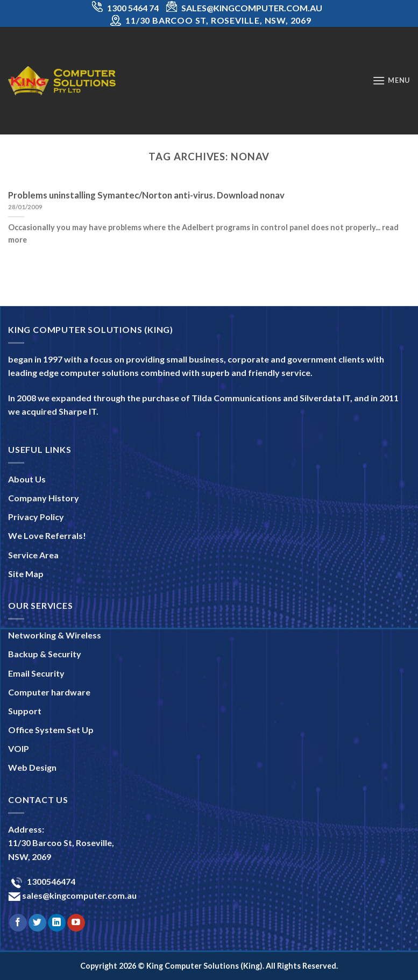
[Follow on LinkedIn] (57, 923)
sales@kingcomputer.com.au (79, 895)
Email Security (36, 673)
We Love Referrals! (47, 535)
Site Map (26, 574)
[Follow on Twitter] (37, 923)
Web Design (32, 767)
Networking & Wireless (55, 635)
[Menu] (391, 80)
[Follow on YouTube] (76, 923)
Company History (44, 498)
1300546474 (50, 881)
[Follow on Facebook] (18, 923)
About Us (27, 479)
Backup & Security (45, 654)
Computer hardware (49, 692)
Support (25, 711)
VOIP (19, 748)
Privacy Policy (36, 517)
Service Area (33, 555)
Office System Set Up (51, 730)
